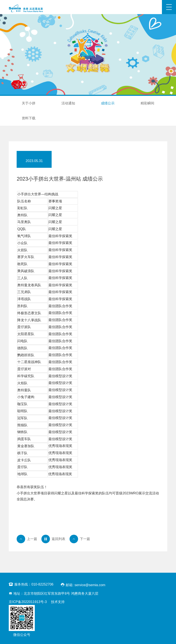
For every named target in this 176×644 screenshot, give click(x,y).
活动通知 (68, 103)
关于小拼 (29, 103)
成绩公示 (108, 103)
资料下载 (29, 118)
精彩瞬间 (147, 103)
